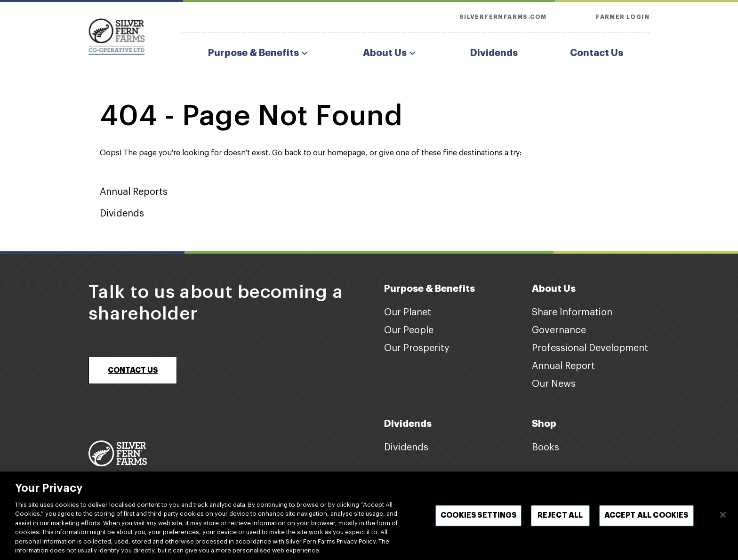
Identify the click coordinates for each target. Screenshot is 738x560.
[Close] (723, 518)
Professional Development (590, 348)
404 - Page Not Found (251, 116)
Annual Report (563, 366)
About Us (390, 53)
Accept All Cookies (646, 519)
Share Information (572, 312)
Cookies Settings (478, 519)
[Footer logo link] (118, 453)
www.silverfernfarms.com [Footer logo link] (122, 474)
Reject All (560, 519)
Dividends (494, 53)
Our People (409, 330)
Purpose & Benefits (259, 53)
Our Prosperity (417, 348)
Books (545, 448)
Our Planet (408, 312)
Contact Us (597, 53)
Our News (554, 384)
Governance (559, 330)
